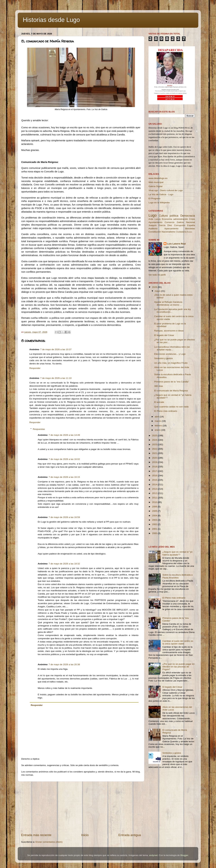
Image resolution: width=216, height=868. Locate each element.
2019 (155, 462)
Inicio (85, 835)
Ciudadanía (181, 232)
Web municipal (156, 182)
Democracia (188, 216)
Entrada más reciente (36, 835)
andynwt (153, 855)
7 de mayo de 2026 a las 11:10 (56, 378)
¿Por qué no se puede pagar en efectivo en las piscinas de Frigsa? (178, 667)
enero (158, 430)
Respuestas (39, 429)
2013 (155, 489)
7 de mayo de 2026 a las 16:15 (64, 477)
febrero (159, 426)
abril (157, 417)
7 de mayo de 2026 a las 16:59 (64, 517)
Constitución (155, 232)
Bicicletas (190, 229)
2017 (155, 471)
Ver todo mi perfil (157, 275)
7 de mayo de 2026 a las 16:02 (64, 459)
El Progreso (154, 198)
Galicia (180, 222)
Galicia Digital (156, 186)
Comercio (170, 222)
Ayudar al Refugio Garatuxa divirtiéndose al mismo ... (168, 303)
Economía (167, 219)
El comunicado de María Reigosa (171, 391)
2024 (155, 440)
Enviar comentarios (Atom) (49, 842)
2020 (155, 458)
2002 (155, 524)
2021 (155, 453)
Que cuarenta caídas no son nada (171, 407)
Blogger (184, 855)
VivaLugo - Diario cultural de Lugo (166, 190)
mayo (158, 291)
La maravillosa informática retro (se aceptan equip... (172, 348)
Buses (190, 232)
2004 (155, 516)
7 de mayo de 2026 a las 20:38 (64, 664)
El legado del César (164, 335)
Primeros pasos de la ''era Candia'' (172, 382)
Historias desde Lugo (51, 20)
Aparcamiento (171, 229)
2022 (155, 449)
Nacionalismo (168, 232)
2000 (155, 533)
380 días (159, 386)
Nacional (190, 222)
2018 (155, 467)
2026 (155, 287)
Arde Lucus (155, 219)
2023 (155, 444)
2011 (155, 498)
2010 (155, 502)
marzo (158, 421)
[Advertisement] (81, 807)
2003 (155, 520)
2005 (155, 511)
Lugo (153, 215)
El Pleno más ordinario (166, 411)
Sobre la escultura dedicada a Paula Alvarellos (177, 576)
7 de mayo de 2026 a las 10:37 (56, 349)
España (191, 225)
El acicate (159, 402)
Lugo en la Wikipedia (159, 203)
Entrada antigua (130, 835)
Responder (35, 368)
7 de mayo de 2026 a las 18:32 (64, 564)
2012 (155, 493)
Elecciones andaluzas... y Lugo (170, 354)
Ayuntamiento (155, 222)
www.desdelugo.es (158, 178)
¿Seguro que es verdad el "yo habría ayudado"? (177, 553)
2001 (155, 529)
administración (181, 219)
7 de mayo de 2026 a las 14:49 (64, 435)
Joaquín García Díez (160, 225)
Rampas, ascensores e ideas (169, 331)
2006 (155, 507)
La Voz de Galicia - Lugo (161, 194)
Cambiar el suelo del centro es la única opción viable (178, 642)
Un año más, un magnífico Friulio (171, 363)
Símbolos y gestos (164, 358)
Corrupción (180, 225)
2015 (155, 480)
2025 (155, 436)
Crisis (192, 219)
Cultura (163, 216)
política (174, 216)
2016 (155, 476)
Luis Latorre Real (176, 244)
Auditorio (153, 229)
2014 (155, 484)
